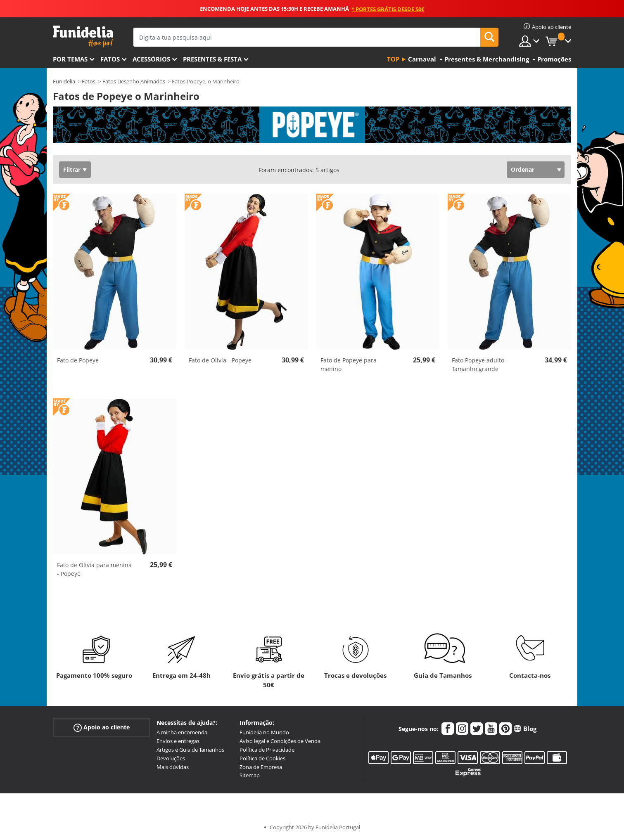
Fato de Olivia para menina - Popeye (94, 569)
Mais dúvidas (173, 767)
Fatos (110, 59)
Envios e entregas (178, 741)
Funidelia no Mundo (264, 732)
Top (393, 59)
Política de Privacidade (267, 750)
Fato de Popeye (78, 360)
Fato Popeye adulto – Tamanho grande (480, 364)
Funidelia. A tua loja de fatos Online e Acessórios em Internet (83, 37)
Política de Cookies (262, 758)
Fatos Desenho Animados (134, 81)
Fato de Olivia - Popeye (220, 360)
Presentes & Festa (212, 59)
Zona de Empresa (261, 767)
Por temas (70, 59)
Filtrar (72, 169)
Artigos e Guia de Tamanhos (190, 750)
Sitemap (250, 775)
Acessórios (151, 59)
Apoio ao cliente (102, 728)
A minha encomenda (182, 732)
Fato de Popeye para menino (349, 364)
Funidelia (64, 81)
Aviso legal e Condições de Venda (280, 741)
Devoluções (171, 758)
